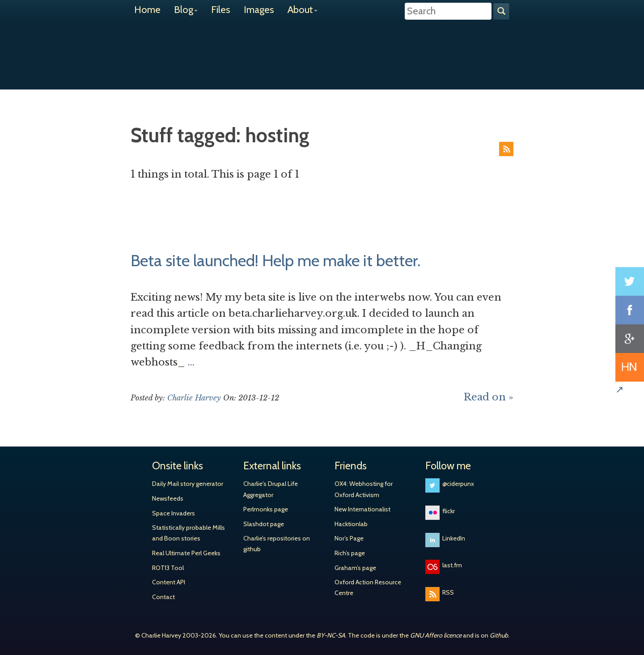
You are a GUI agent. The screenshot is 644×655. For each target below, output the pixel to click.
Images (259, 10)
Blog (186, 10)
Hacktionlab (351, 524)
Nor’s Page (349, 538)
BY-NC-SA (331, 635)
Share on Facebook (630, 310)
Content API (169, 582)
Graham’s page (355, 568)
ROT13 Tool (168, 568)
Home (147, 10)
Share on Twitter (630, 281)
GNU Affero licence (436, 635)
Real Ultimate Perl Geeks (186, 553)
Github (499, 635)
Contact (163, 597)
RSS (506, 149)
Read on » (489, 397)
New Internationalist (362, 509)
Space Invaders (174, 513)
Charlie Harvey (322, 48)
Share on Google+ (630, 339)
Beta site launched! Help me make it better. (275, 260)
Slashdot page (264, 524)
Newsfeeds (168, 498)
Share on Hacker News (630, 367)
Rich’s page (350, 553)
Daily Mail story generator (188, 484)
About (303, 10)
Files (221, 10)
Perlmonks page (266, 509)
